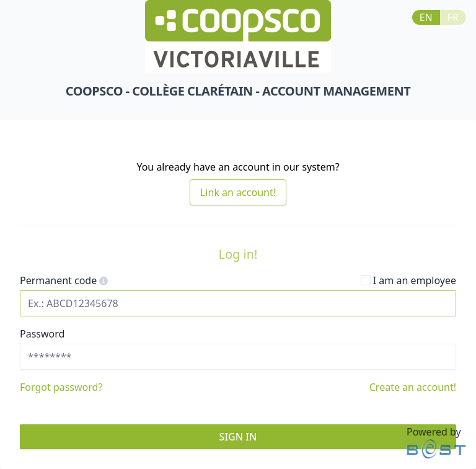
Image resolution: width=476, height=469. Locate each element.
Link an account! (238, 192)
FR (453, 17)
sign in (238, 437)
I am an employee (408, 280)
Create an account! (413, 387)
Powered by (436, 442)
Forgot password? (61, 387)
